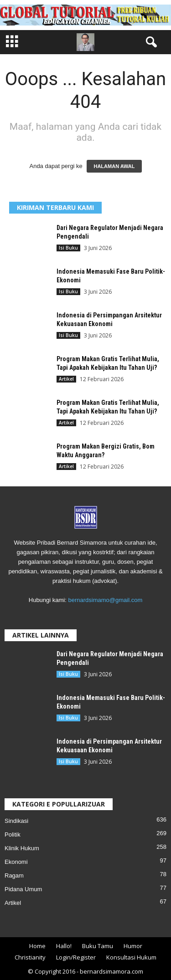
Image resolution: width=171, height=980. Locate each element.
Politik (13, 835)
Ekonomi (16, 862)
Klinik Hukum (22, 848)
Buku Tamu (98, 946)
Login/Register (76, 957)
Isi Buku (68, 248)
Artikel (66, 379)
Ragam (14, 875)
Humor (133, 946)
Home (37, 946)
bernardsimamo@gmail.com (105, 600)
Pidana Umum (23, 889)
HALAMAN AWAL (114, 166)
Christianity (30, 957)
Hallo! (64, 946)
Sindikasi (16, 821)
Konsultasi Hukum (131, 957)
